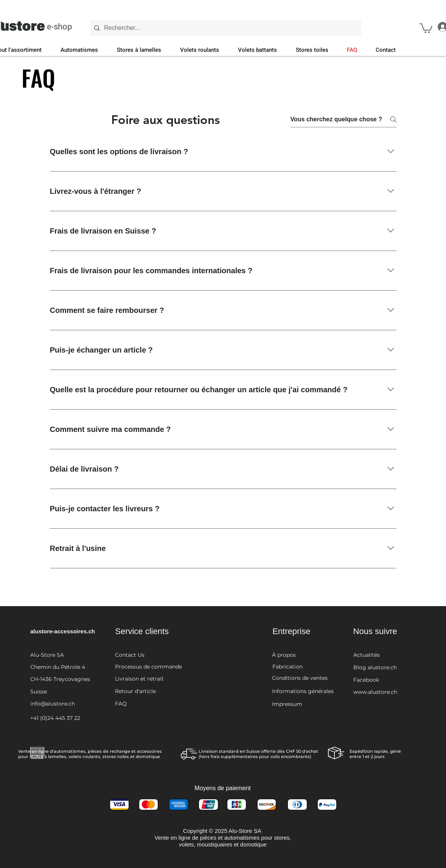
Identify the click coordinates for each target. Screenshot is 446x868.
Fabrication (287, 667)
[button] (426, 28)
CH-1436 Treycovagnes (60, 679)
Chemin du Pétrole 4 (58, 667)
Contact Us (130, 655)
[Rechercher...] (225, 28)
